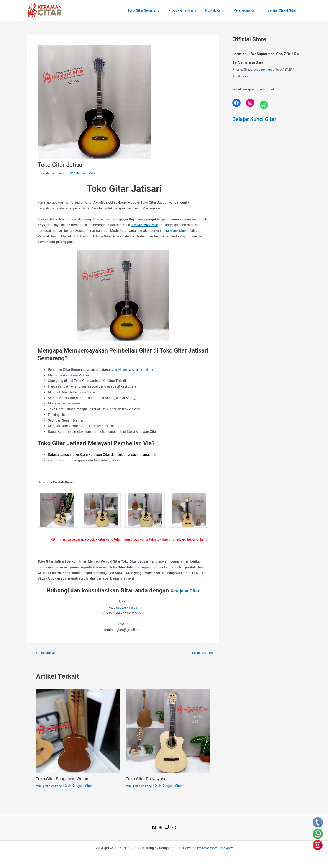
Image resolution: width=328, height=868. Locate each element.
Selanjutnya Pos (204, 653)
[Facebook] (154, 827)
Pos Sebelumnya (43, 653)
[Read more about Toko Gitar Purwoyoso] (168, 731)
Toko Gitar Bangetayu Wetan (65, 779)
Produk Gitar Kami (190, 10)
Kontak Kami (221, 10)
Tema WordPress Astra (217, 848)
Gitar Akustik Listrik (146, 225)
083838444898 (127, 608)
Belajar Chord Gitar (283, 10)
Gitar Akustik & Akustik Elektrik (134, 370)
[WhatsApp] (174, 827)
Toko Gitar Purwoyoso (148, 779)
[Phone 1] (167, 827)
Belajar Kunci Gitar (256, 119)
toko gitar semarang (53, 173)
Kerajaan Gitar (185, 590)
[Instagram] (161, 827)
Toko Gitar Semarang (154, 10)
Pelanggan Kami (250, 10)
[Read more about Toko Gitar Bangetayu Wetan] (78, 731)
